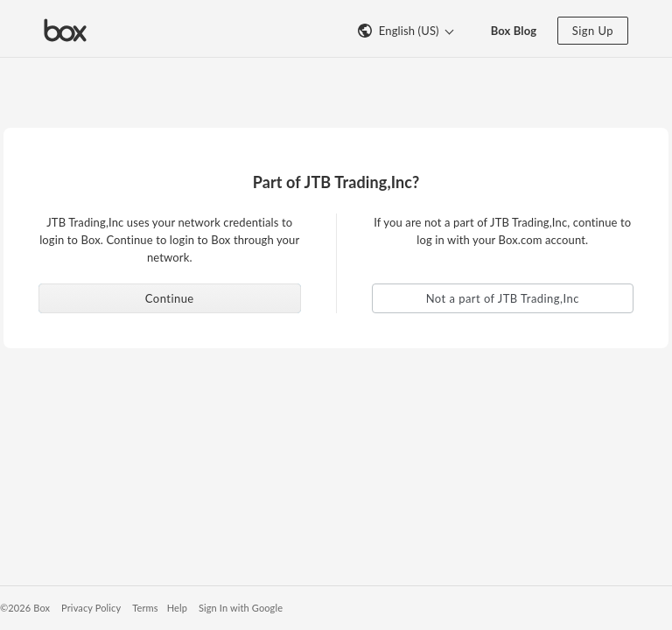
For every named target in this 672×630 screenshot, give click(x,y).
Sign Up (593, 31)
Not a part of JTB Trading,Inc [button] (503, 298)
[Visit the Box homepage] (65, 29)
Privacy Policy (91, 608)
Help (177, 608)
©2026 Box (25, 608)
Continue (170, 298)
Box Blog (514, 31)
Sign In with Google (241, 608)
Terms (145, 608)
